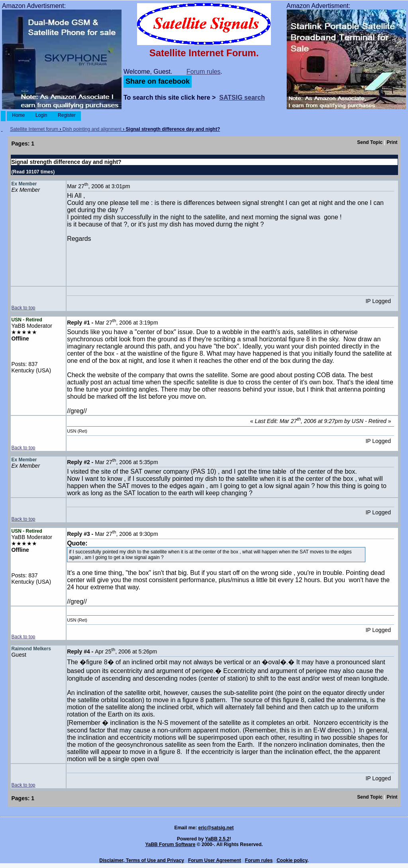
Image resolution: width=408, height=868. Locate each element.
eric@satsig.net (216, 828)
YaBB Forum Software (170, 844)
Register (67, 115)
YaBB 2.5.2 (217, 839)
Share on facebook (158, 81)
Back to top (23, 308)
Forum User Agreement (215, 860)
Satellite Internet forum (34, 129)
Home (19, 115)
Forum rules (203, 72)
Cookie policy (292, 860)
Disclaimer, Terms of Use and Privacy (142, 860)
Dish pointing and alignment (92, 129)
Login (41, 115)
